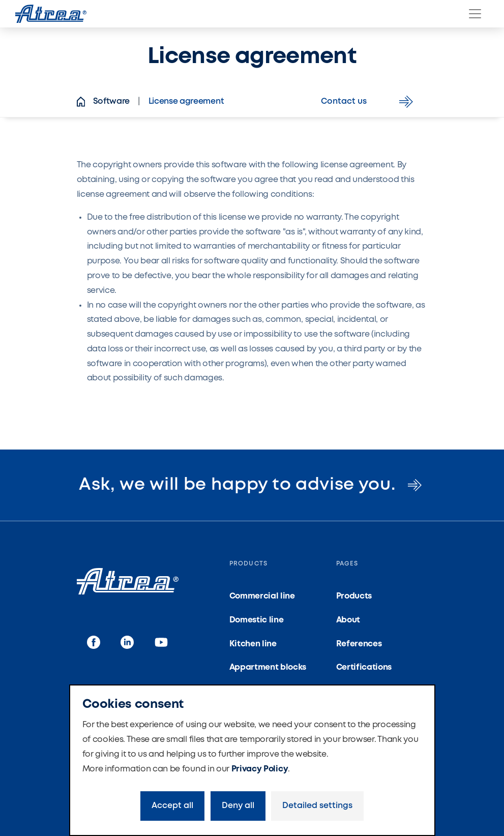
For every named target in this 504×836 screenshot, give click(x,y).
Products (354, 596)
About (348, 620)
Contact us (369, 102)
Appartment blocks (268, 667)
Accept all (172, 806)
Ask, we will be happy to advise (252, 485)
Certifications (364, 667)
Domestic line (257, 620)
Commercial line (262, 596)
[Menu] (475, 14)
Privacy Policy (260, 769)
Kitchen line (253, 644)
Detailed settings (317, 806)
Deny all (238, 806)
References (359, 644)
